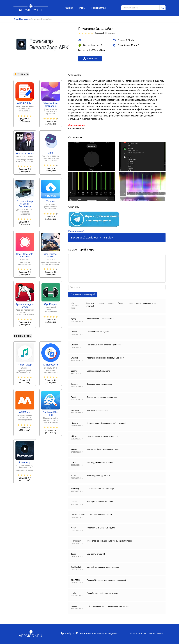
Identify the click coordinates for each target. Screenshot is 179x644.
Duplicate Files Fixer (51, 414)
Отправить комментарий (83, 294)
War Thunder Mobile (51, 255)
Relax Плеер (25, 365)
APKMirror (25, 412)
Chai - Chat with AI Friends (25, 255)
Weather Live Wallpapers (51, 105)
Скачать (90, 59)
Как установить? (76, 231)
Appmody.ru (31, 8)
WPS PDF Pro (25, 103)
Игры (82, 8)
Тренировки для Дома (25, 306)
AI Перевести (51, 365)
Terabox (51, 201)
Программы (98, 8)
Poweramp (25, 462)
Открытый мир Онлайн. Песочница (25, 204)
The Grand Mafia (25, 154)
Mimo (51, 153)
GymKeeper (51, 304)
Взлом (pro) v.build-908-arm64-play (92, 238)
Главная (68, 8)
